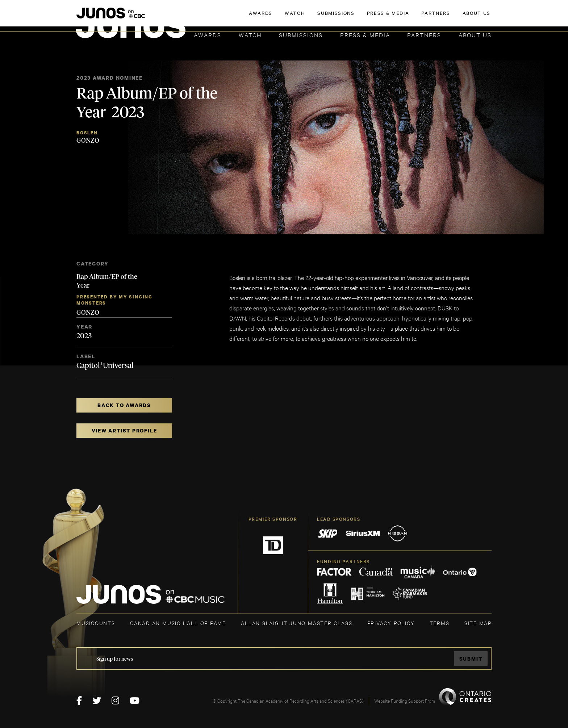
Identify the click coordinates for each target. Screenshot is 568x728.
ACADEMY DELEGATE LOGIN (457, 17)
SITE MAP (478, 623)
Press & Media (365, 35)
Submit (471, 659)
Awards (208, 35)
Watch (250, 35)
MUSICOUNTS (96, 623)
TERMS (440, 623)
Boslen (87, 133)
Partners (424, 35)
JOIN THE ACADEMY (391, 17)
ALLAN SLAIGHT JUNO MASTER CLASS (296, 623)
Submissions (301, 35)
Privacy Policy (391, 623)
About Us (475, 35)
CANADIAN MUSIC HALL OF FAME (178, 623)
